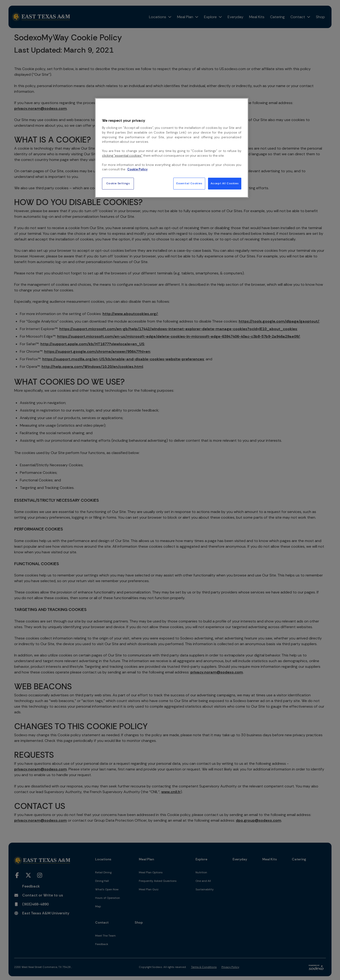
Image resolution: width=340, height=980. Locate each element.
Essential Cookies (189, 183)
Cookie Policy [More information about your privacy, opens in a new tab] (137, 169)
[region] (172, 148)
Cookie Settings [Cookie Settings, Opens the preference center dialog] (118, 183)
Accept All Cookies (225, 183)
